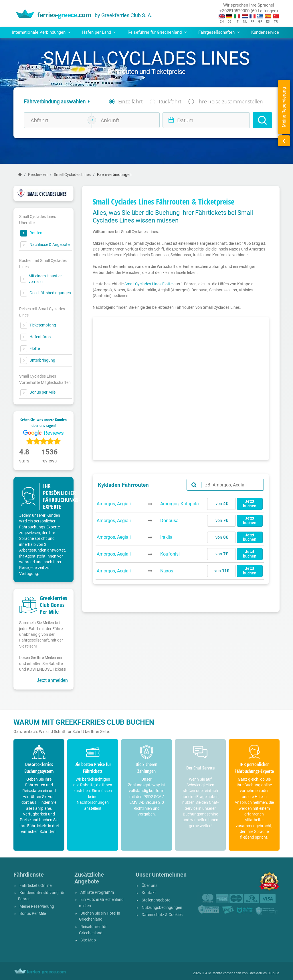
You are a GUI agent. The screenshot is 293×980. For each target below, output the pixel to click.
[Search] (262, 120)
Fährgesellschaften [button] (219, 32)
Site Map (88, 940)
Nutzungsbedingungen (162, 908)
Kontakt (149, 893)
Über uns (150, 886)
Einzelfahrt (130, 101)
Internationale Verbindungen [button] (41, 32)
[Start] (20, 175)
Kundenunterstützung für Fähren (41, 896)
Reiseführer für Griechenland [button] (157, 32)
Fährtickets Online (35, 886)
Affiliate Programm (97, 892)
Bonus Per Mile (33, 914)
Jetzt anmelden (52, 680)
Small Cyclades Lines (72, 175)
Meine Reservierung (37, 906)
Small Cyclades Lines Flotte (149, 284)
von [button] (222, 504)
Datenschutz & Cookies (162, 915)
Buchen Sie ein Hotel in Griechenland (100, 916)
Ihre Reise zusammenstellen (230, 101)
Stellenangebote (156, 900)
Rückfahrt (170, 101)
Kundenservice (265, 32)
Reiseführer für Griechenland (93, 930)
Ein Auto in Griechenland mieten (101, 903)
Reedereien (38, 175)
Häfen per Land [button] (99, 32)
